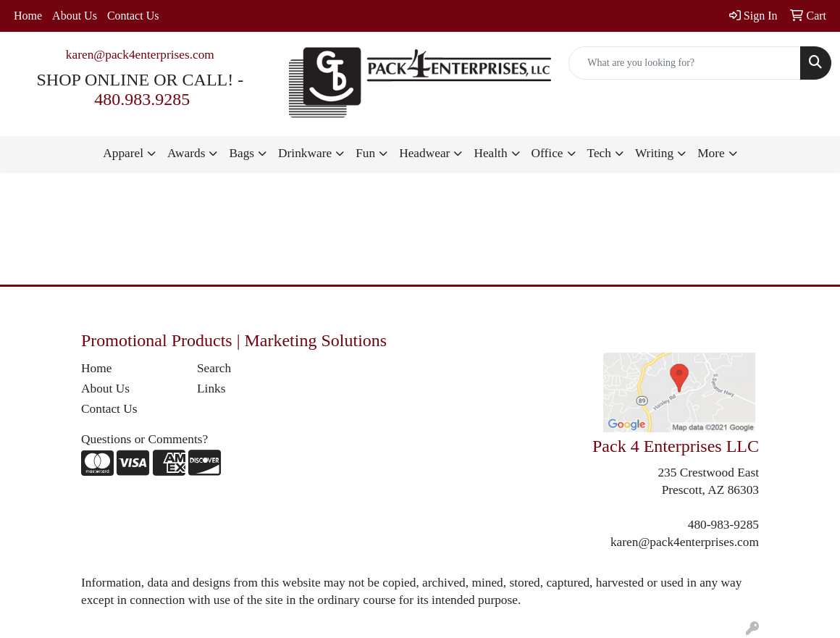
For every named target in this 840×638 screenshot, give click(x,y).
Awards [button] (186, 153)
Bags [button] (241, 153)
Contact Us (133, 16)
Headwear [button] (424, 153)
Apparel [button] (123, 153)
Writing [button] (654, 153)
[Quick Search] (685, 63)
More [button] (711, 153)
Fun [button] (365, 153)
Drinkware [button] (305, 153)
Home (28, 16)
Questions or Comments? (144, 439)
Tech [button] (599, 153)
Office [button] (547, 153)
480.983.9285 (142, 99)
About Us (75, 16)
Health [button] (490, 153)
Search (214, 368)
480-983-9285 (723, 525)
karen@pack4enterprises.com (140, 55)
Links (211, 389)
